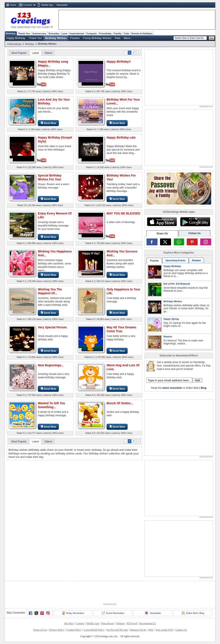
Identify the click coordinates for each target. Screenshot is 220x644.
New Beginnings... (51, 365)
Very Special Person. (53, 327)
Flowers (75, 38)
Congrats (92, 33)
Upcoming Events (175, 260)
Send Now (48, 123)
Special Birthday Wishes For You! (50, 177)
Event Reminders (113, 613)
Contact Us (181, 630)
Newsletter (62, 5)
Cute (126, 33)
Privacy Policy (57, 630)
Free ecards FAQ (164, 630)
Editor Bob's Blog (193, 613)
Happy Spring (171, 319)
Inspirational (77, 33)
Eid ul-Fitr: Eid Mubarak (177, 284)
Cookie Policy (74, 630)
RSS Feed (132, 623)
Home (13, 5)
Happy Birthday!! (119, 62)
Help (151, 630)
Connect (28, 5)
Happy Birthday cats (121, 137)
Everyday (54, 33)
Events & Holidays (142, 33)
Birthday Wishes (56, 38)
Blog (204, 388)
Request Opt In (138, 630)
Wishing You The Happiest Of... (50, 291)
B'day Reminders (73, 613)
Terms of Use (40, 630)
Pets (118, 38)
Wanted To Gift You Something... (51, 405)
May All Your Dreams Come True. (121, 329)
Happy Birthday (16, 38)
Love (64, 33)
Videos (48, 53)
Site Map (69, 623)
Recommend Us (148, 623)
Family (118, 33)
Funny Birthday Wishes (97, 38)
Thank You (24, 33)
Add (197, 380)
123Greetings (14, 44)
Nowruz (168, 336)
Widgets (120, 623)
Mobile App (47, 5)
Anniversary (39, 33)
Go (212, 38)
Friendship (105, 33)
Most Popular (19, 53)
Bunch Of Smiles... (120, 403)
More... (128, 38)
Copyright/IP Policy (94, 630)
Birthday (11, 33)
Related (196, 260)
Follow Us (195, 233)
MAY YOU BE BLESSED (123, 213)
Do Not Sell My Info (117, 630)
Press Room (108, 623)
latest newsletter (172, 388)
